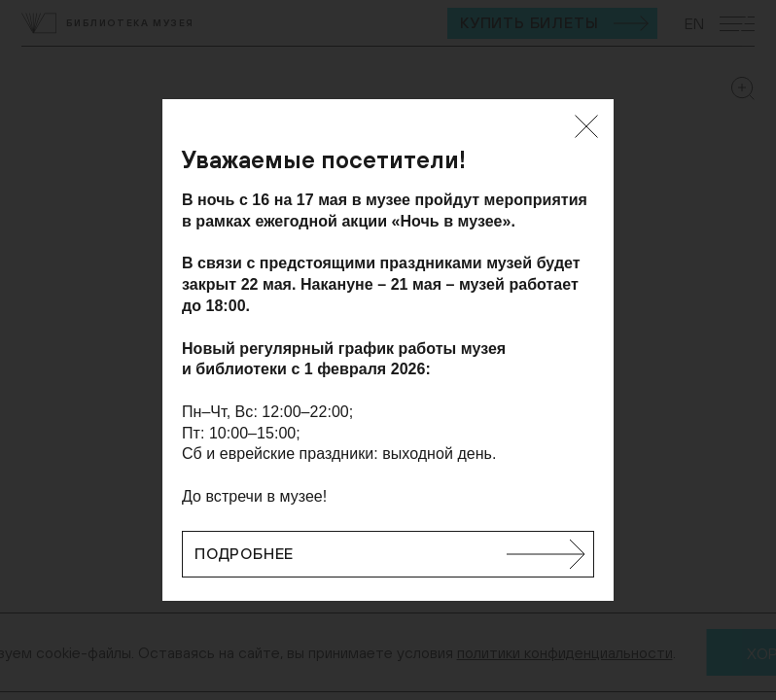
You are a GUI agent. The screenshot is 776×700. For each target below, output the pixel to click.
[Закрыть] (586, 126)
